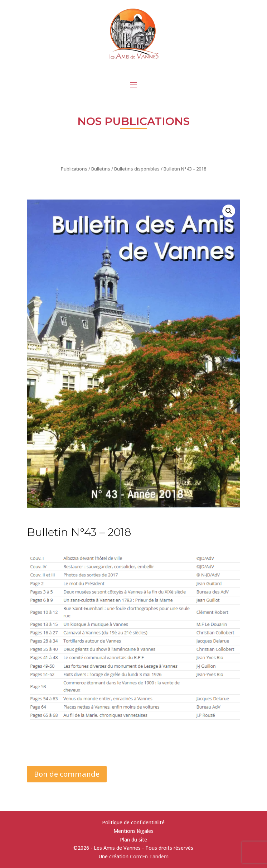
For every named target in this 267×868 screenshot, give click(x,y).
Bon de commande (67, 774)
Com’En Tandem (149, 856)
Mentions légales (133, 831)
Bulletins (101, 169)
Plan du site (133, 840)
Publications (74, 169)
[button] (229, 211)
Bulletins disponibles (137, 169)
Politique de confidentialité (133, 822)
